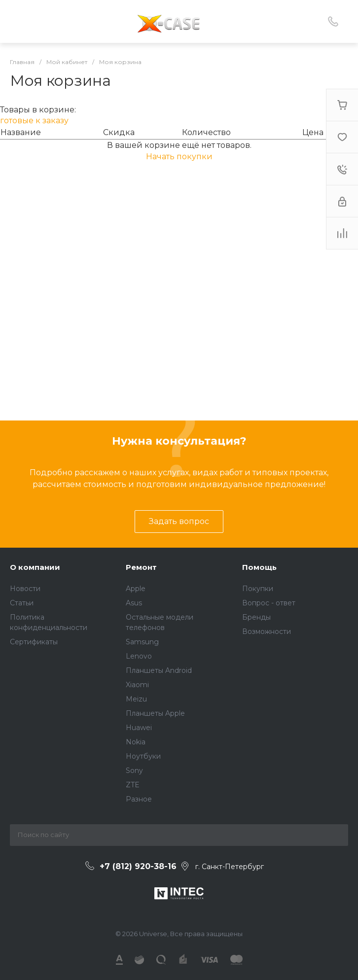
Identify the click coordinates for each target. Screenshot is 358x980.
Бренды (256, 617)
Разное (139, 799)
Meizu (136, 699)
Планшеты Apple (155, 713)
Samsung (142, 642)
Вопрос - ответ (269, 603)
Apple (136, 589)
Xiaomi (137, 685)
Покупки (258, 589)
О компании (35, 567)
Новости (25, 589)
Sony (134, 770)
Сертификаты (34, 642)
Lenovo (139, 656)
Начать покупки (179, 157)
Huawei (139, 728)
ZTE (133, 785)
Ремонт (141, 567)
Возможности (267, 631)
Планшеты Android (159, 670)
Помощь (259, 567)
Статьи (22, 603)
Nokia (136, 742)
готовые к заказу (34, 121)
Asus (134, 603)
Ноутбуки (143, 756)
